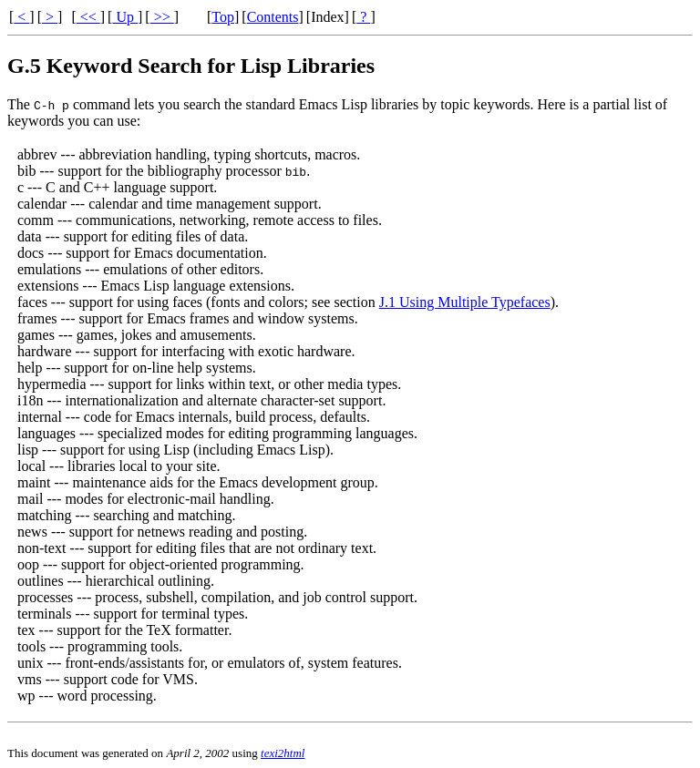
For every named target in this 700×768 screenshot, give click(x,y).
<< (88, 17)
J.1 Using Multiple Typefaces (465, 302)
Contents (273, 17)
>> (162, 17)
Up (125, 17)
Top (223, 17)
